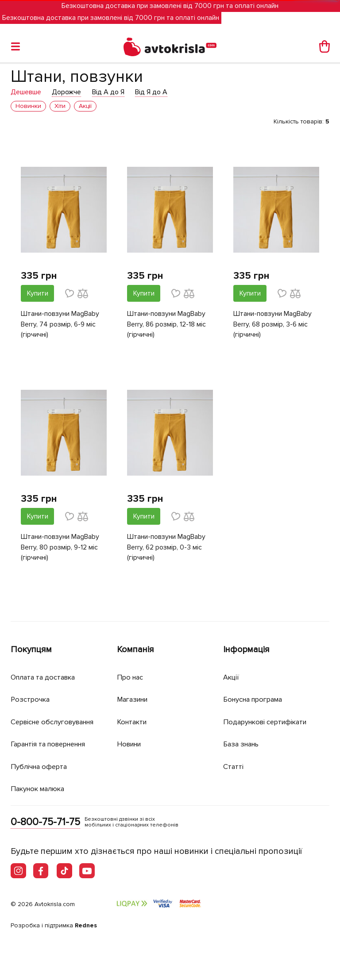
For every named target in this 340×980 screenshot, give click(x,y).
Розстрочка (31, 699)
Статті (234, 766)
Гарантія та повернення (53, 744)
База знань (243, 744)
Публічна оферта (40, 766)
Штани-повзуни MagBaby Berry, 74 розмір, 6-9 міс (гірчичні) (60, 325)
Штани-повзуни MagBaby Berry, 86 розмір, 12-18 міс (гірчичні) (167, 325)
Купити (38, 293)
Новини (131, 744)
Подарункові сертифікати (268, 721)
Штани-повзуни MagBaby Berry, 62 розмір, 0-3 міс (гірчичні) (166, 548)
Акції (232, 676)
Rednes (86, 925)
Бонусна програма (256, 699)
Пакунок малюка (40, 788)
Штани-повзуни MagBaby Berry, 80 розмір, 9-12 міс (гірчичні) (60, 548)
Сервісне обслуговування (56, 721)
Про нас (131, 676)
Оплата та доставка (45, 676)
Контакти (133, 721)
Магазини (134, 699)
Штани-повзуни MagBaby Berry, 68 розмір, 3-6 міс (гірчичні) (272, 325)
